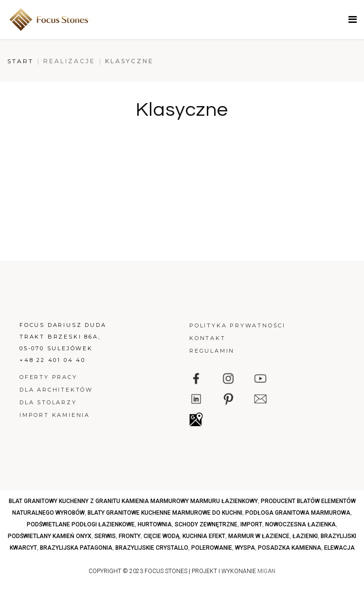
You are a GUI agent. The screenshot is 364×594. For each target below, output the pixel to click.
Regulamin (212, 351)
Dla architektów (56, 390)
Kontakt (208, 338)
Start (20, 61)
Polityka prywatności (237, 325)
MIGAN (266, 571)
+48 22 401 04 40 (53, 360)
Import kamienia (55, 415)
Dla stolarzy (48, 402)
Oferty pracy (48, 377)
